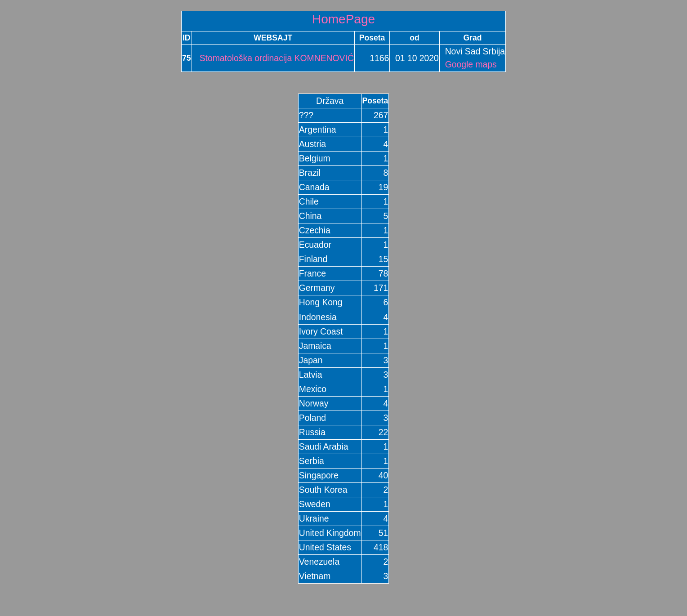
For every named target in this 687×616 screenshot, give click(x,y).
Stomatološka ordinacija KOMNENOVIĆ (273, 58)
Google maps (471, 64)
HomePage (343, 19)
